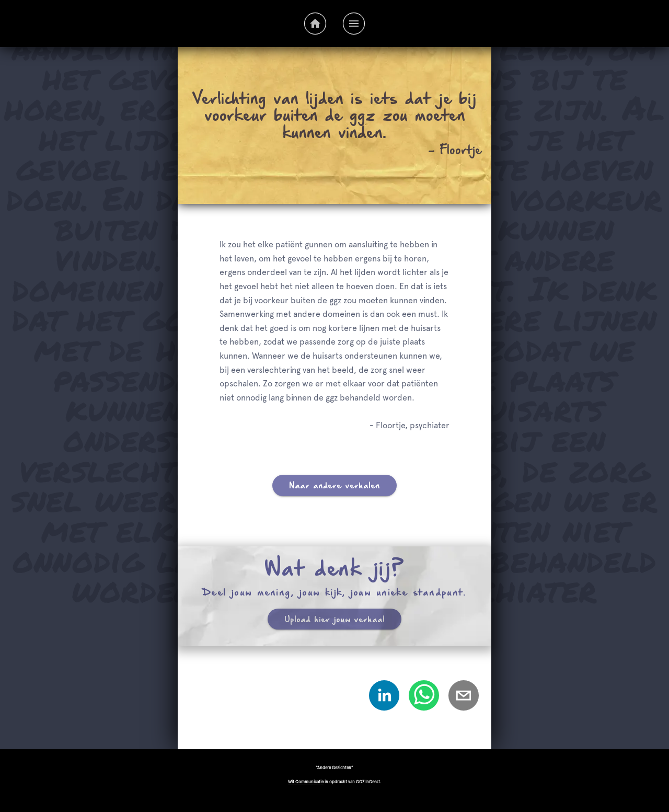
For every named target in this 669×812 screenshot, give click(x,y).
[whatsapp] (424, 698)
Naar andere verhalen (334, 485)
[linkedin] (384, 698)
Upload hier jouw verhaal (334, 619)
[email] (464, 698)
